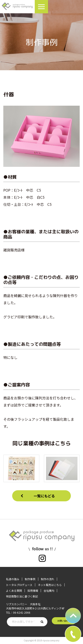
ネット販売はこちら (50, 585)
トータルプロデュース (19, 585)
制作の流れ (48, 579)
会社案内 (49, 590)
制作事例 (30, 579)
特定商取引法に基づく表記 (22, 596)
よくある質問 (14, 590)
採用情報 (33, 590)
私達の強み (13, 579)
